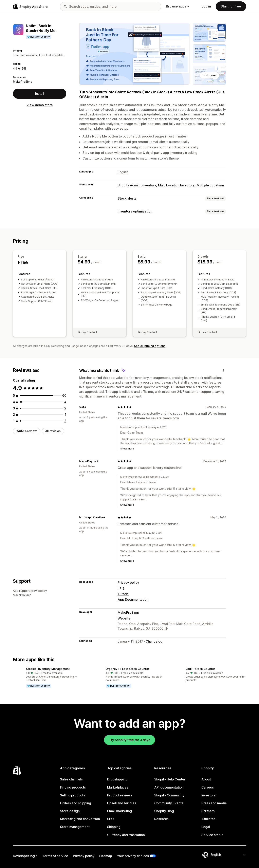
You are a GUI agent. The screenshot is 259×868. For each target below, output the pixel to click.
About (206, 779)
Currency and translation (126, 835)
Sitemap (106, 856)
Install (40, 94)
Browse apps (178, 6)
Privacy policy (128, 583)
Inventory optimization (135, 211)
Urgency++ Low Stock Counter (127, 669)
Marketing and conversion (80, 819)
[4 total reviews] (65, 402)
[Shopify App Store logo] (30, 6)
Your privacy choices (133, 856)
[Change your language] (228, 855)
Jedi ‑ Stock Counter (200, 669)
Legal (206, 827)
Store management (75, 827)
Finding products (73, 787)
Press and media (214, 803)
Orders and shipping (76, 803)
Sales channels (71, 779)
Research (161, 819)
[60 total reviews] (64, 395)
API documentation (169, 787)
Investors (208, 795)
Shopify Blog (164, 811)
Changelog (154, 641)
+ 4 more (209, 75)
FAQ (121, 588)
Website (124, 618)
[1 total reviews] (66, 414)
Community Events (169, 803)
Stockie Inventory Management (48, 669)
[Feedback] (223, 371)
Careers (208, 787)
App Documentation (133, 599)
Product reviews (120, 795)
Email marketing (119, 811)
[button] (50, 678)
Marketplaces (118, 787)
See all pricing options (150, 346)
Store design (70, 811)
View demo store (40, 105)
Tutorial (124, 594)
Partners (208, 811)
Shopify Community (169, 795)
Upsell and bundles (122, 803)
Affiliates (208, 819)
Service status (212, 835)
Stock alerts (127, 198)
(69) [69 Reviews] (23, 68)
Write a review (27, 431)
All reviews (53, 431)
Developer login (25, 856)
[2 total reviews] (65, 408)
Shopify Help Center (170, 779)
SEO (110, 819)
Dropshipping (117, 779)
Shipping (114, 827)
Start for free (231, 6)
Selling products (72, 795)
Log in (206, 6)
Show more (127, 449)
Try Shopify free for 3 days (129, 740)
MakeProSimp (23, 82)
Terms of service (55, 856)
